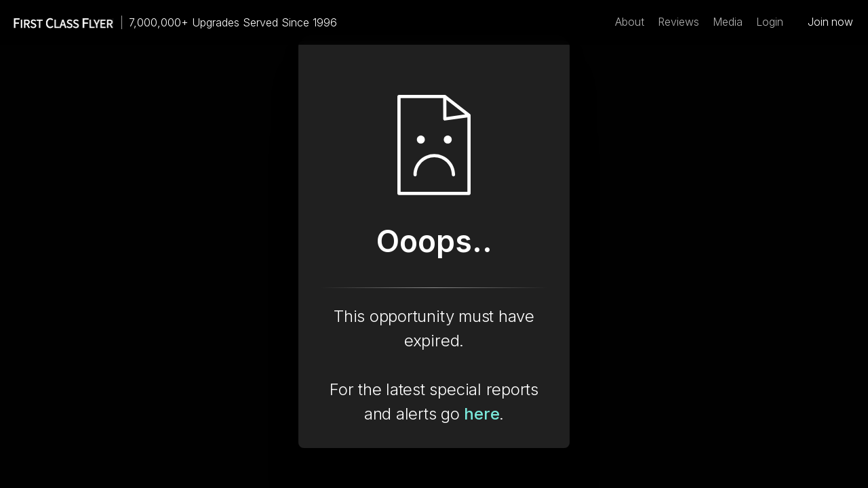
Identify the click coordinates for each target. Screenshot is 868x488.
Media (728, 22)
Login (770, 22)
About (630, 22)
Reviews (678, 22)
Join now (830, 22)
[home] (57, 23)
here (481, 414)
